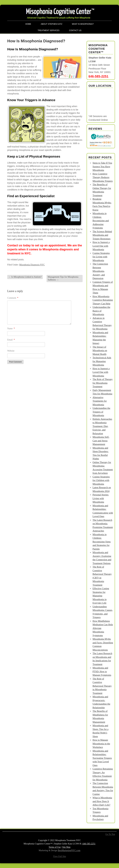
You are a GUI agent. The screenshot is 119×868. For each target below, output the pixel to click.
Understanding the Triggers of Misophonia (101, 412)
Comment (13, 298)
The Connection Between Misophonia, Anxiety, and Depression (100, 271)
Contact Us (75, 30)
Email (11, 340)
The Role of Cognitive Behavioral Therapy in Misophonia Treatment (102, 686)
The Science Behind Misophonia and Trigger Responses (102, 235)
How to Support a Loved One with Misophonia (101, 246)
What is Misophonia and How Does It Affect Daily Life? (102, 801)
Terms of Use (55, 847)
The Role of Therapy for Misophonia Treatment (103, 383)
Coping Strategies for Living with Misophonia (101, 257)
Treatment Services (49, 30)
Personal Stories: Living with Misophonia (101, 498)
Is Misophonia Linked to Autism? (25, 277)
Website (11, 351)
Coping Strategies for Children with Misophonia (101, 480)
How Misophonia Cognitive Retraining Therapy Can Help (103, 300)
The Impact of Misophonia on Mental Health (100, 350)
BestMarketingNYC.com (69, 850)
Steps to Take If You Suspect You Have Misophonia (102, 166)
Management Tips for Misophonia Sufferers (63, 278)
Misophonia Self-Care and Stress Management (101, 441)
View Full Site (60, 856)
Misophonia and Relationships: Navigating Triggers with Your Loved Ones (102, 758)
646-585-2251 (98, 76)
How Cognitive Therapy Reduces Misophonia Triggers (103, 177)
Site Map (66, 847)
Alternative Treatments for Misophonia (100, 401)
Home (28, 24)
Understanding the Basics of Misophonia (101, 311)
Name (11, 329)
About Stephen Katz (51, 24)
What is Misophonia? (83, 24)
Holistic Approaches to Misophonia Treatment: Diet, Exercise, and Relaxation (102, 426)
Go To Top (110, 834)
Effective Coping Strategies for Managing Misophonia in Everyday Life (101, 596)
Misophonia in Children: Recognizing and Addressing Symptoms (101, 221)
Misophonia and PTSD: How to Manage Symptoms (102, 671)
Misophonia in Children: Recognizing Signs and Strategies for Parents (102, 542)
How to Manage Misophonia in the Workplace (101, 744)
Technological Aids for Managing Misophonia (102, 361)
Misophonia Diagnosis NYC (32, 265)
